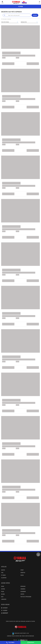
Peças (3, 591)
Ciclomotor (4, 578)
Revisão (3, 594)
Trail (2, 573)
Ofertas (3, 589)
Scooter (3, 570)
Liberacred (4, 599)
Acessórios (23, 591)
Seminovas (23, 586)
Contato (22, 594)
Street (22, 570)
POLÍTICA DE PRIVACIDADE (26, 597)
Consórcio (23, 589)
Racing (22, 575)
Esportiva (23, 573)
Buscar (35, 15)
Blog (2, 597)
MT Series (3, 575)
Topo (38, 554)
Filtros (21, 6)
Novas (3, 586)
